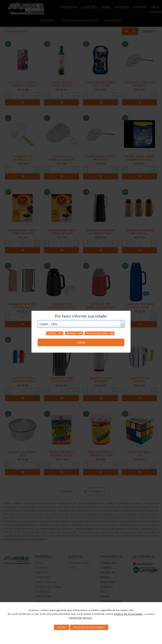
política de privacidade (128, 614)
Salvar (81, 342)
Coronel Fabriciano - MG (100, 333)
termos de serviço (81, 618)
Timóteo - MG (55, 333)
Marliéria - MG (74, 333)
